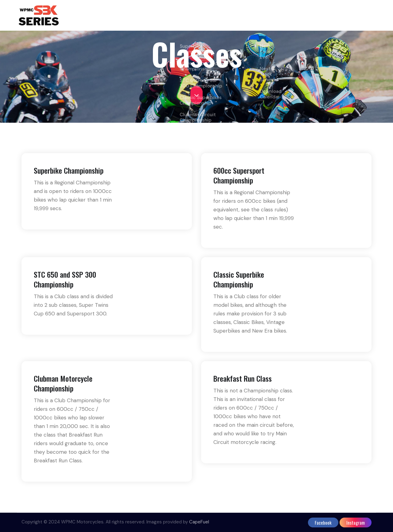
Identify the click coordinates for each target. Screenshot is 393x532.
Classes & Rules (205, 15)
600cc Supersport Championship (239, 178)
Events (271, 15)
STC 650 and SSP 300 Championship (65, 282)
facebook (323, 522)
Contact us (357, 15)
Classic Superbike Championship (239, 282)
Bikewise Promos (314, 15)
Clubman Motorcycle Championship (63, 386)
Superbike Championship (69, 173)
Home (169, 15)
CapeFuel (199, 522)
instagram (356, 522)
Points (246, 15)
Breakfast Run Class (243, 381)
